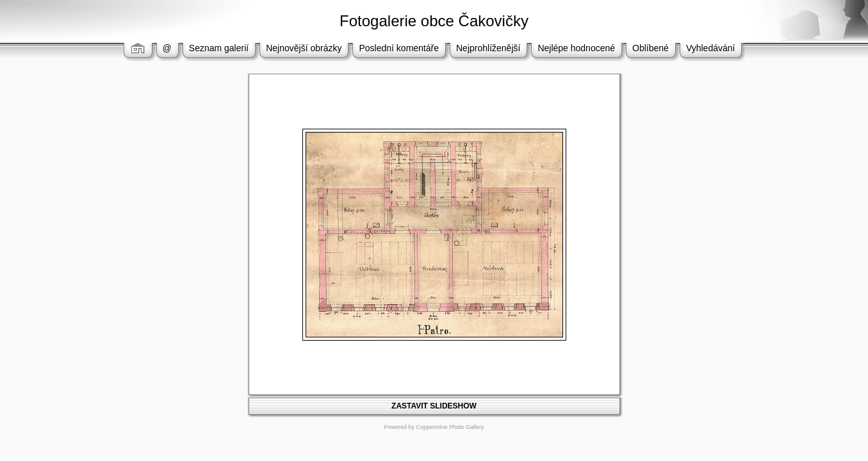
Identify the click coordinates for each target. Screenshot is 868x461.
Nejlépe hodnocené (576, 48)
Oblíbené (651, 48)
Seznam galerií (219, 48)
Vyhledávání (711, 48)
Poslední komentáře (399, 48)
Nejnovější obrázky (304, 48)
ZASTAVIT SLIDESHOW (434, 406)
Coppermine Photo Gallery (450, 427)
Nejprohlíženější (488, 48)
